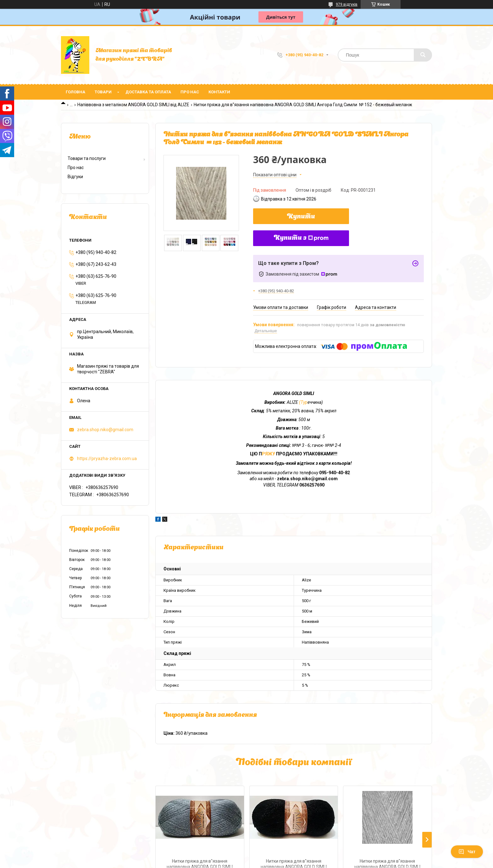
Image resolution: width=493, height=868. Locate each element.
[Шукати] (423, 55)
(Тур (303, 402)
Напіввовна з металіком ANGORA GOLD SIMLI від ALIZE (133, 105)
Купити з (301, 238)
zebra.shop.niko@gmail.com (105, 430)
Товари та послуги (87, 158)
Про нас (190, 92)
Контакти (219, 92)
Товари (103, 92)
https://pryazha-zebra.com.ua (107, 459)
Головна (75, 92)
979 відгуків (347, 4)
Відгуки (75, 177)
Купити (301, 217)
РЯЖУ (269, 454)
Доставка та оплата (148, 92)
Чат (467, 852)
